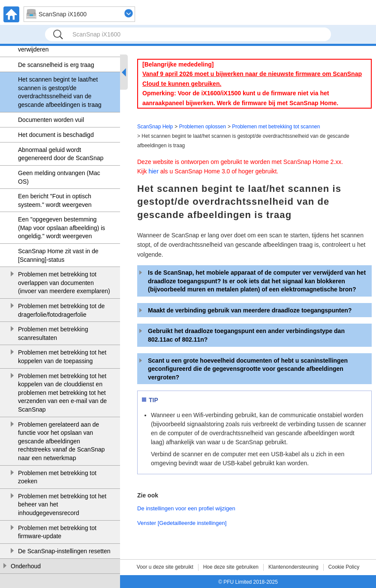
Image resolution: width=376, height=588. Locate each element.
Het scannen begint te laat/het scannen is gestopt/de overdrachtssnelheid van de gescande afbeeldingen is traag (60, 92)
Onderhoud (26, 566)
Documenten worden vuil (51, 120)
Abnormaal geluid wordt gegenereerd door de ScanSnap (61, 154)
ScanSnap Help (155, 127)
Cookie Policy (344, 567)
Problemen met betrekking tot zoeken (57, 477)
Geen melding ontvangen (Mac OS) (59, 177)
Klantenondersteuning (293, 567)
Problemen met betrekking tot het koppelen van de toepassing (62, 357)
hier (153, 171)
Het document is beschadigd (56, 135)
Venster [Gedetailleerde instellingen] (182, 523)
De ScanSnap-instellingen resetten (64, 551)
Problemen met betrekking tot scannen (276, 127)
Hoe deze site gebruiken (231, 567)
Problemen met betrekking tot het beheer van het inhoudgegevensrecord (62, 505)
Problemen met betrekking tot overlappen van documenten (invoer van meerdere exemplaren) (64, 283)
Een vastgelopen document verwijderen (54, 45)
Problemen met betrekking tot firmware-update (57, 532)
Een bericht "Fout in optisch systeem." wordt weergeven (55, 200)
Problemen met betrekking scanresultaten (53, 333)
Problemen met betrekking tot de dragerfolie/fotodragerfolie (61, 310)
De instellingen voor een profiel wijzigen (186, 508)
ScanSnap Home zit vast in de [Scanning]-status (58, 255)
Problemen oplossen (203, 127)
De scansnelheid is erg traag (56, 65)
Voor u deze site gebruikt (165, 567)
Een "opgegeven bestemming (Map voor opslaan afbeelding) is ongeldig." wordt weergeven (62, 228)
